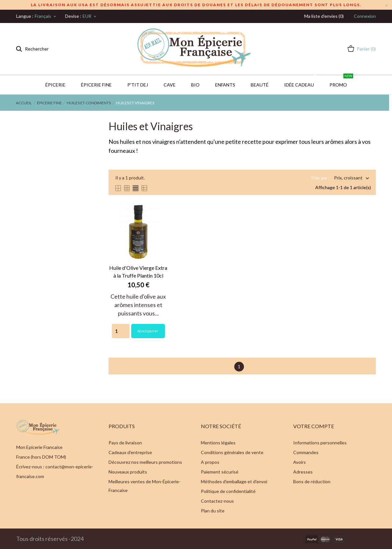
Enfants (225, 85)
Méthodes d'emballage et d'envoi (234, 481)
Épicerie (55, 85)
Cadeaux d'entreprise (130, 452)
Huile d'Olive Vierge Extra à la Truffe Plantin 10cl (138, 272)
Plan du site (213, 511)
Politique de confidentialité (228, 491)
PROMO (341, 81)
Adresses (303, 472)
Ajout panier (148, 331)
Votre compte (314, 426)
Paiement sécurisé (220, 472)
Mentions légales (218, 443)
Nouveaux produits (128, 472)
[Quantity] (121, 331)
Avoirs (300, 462)
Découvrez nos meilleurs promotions (145, 462)
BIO (195, 85)
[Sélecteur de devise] (90, 16)
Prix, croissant (348, 178)
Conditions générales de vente (232, 452)
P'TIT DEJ (138, 85)
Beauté (260, 85)
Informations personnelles (320, 443)
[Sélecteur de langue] (46, 16)
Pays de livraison (125, 443)
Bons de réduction (312, 481)
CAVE (170, 85)
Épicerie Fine (96, 85)
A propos (210, 462)
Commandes (306, 452)
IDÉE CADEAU (302, 81)
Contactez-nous (217, 501)
